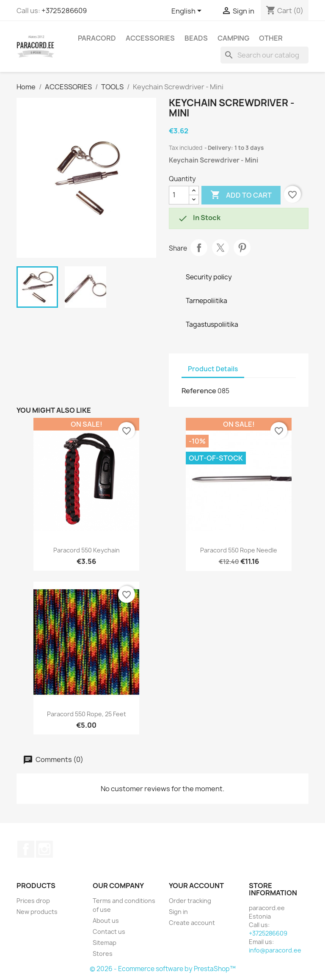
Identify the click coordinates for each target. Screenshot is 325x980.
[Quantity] (179, 195)
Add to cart (241, 195)
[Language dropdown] (188, 11)
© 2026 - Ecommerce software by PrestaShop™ (163, 969)
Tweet (220, 248)
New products (37, 912)
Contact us (109, 932)
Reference (199, 391)
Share (199, 248)
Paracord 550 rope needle (239, 550)
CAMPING (233, 38)
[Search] (264, 55)
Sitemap (105, 943)
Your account (196, 886)
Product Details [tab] (213, 369)
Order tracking (190, 901)
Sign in (178, 912)
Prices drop (33, 901)
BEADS (196, 38)
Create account (192, 923)
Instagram (44, 849)
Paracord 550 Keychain (87, 550)
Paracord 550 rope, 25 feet (87, 714)
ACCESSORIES (150, 38)
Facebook (26, 849)
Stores (103, 954)
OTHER (271, 38)
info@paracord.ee (275, 950)
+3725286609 (64, 11)
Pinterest (242, 248)
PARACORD (97, 38)
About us (106, 921)
